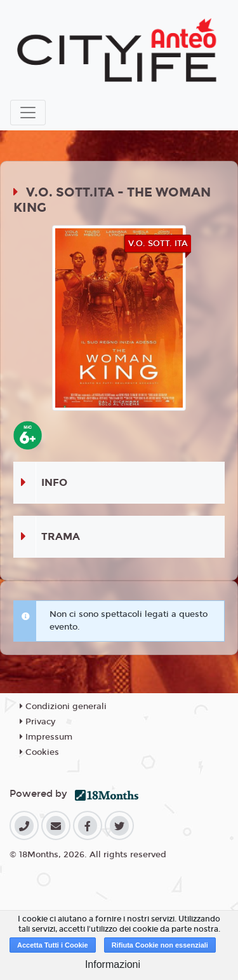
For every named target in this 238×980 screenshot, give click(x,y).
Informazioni (113, 964)
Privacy (37, 722)
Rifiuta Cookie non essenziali (160, 945)
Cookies (39, 752)
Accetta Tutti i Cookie (53, 945)
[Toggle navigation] (28, 113)
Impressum (46, 737)
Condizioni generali (63, 707)
